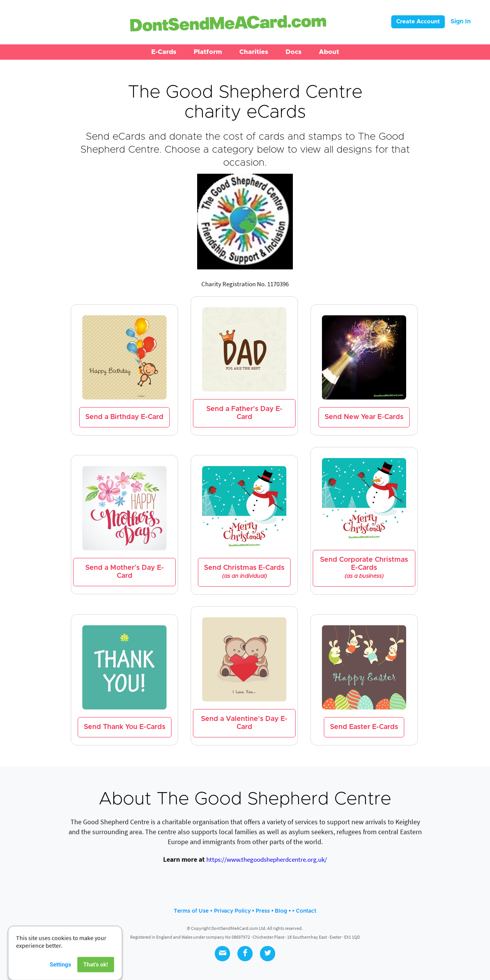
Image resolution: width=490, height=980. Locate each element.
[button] (164, 52)
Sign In (461, 21)
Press (263, 911)
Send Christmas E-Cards (244, 572)
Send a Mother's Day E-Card (125, 572)
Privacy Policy (232, 911)
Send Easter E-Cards (364, 727)
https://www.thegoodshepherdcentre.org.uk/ (267, 859)
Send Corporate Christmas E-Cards (364, 568)
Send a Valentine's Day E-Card (244, 723)
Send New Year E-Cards (364, 417)
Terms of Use (191, 911)
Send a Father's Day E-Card (244, 413)
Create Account (418, 22)
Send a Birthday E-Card (124, 417)
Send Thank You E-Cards (125, 727)
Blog (281, 911)
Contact (306, 911)
